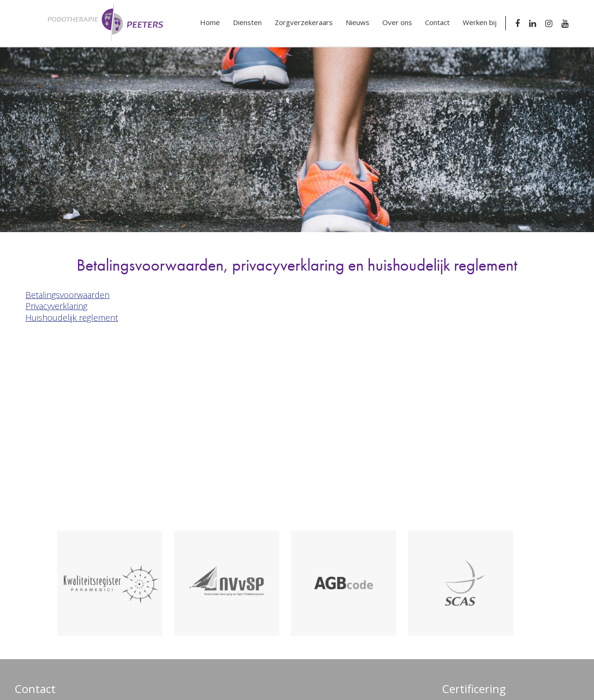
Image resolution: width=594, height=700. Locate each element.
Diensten (247, 22)
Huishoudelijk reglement (72, 318)
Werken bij (480, 22)
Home (210, 22)
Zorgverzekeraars (304, 22)
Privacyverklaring (56, 306)
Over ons (397, 22)
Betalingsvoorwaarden (68, 295)
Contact (437, 22)
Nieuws (358, 22)
